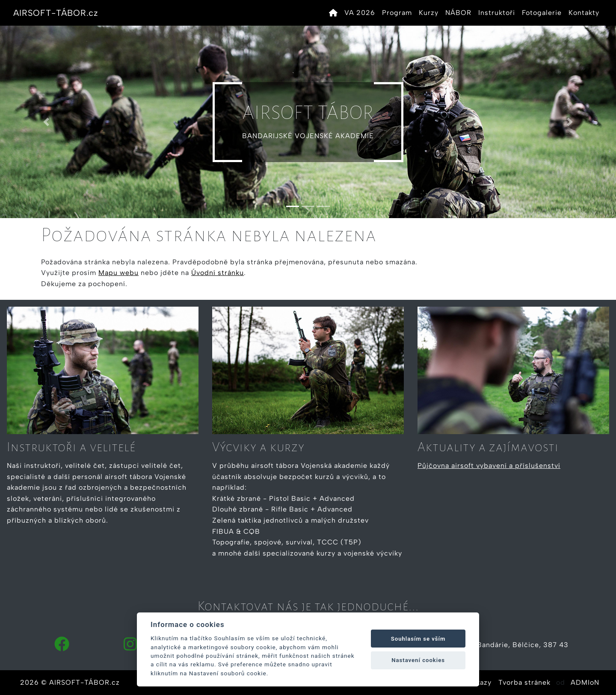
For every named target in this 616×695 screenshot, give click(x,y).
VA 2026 (360, 13)
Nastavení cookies (418, 660)
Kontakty (584, 13)
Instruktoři (497, 13)
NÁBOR (458, 13)
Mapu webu (118, 273)
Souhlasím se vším (418, 639)
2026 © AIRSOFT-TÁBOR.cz (70, 682)
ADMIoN (585, 682)
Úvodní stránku (218, 273)
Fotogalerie (542, 13)
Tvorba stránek (524, 682)
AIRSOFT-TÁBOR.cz (56, 13)
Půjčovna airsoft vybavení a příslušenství (489, 466)
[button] (46, 122)
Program (397, 13)
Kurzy (429, 13)
